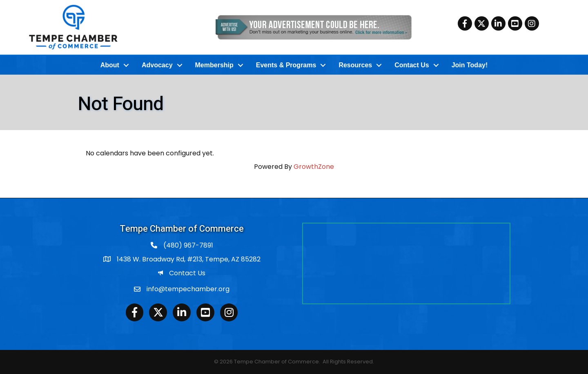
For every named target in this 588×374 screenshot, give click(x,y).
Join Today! (470, 65)
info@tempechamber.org (188, 289)
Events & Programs (286, 65)
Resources (355, 65)
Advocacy (157, 65)
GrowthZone (314, 167)
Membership (214, 65)
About (110, 65)
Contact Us (412, 65)
